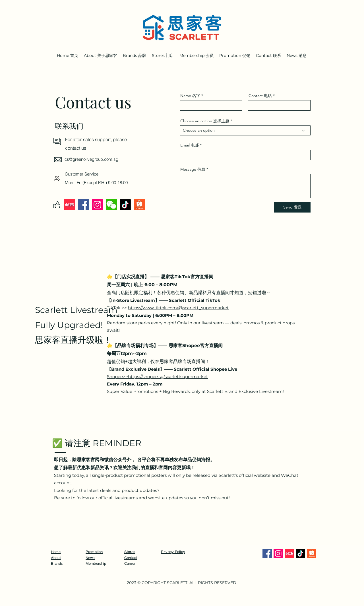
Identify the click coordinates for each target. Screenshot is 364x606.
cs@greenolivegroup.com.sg (91, 159)
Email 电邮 (190, 145)
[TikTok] (125, 205)
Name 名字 (190, 96)
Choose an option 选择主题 (205, 121)
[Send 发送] (292, 207)
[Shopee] (139, 205)
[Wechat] (111, 205)
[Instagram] (97, 205)
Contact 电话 (260, 96)
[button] (268, 55)
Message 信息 (193, 169)
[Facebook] (83, 205)
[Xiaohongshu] (70, 205)
